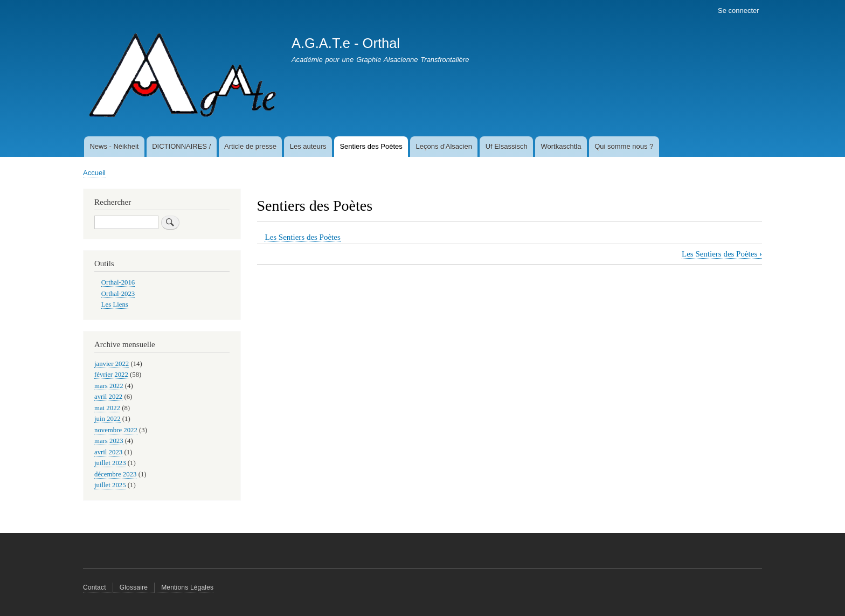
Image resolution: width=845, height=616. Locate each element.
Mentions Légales (187, 587)
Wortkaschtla (561, 146)
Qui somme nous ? (624, 146)
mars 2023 (109, 441)
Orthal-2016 (118, 282)
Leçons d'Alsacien (444, 146)
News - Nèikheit (114, 146)
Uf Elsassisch (507, 146)
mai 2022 (107, 408)
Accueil (94, 173)
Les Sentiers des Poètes (302, 237)
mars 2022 (109, 386)
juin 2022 (108, 419)
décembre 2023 (115, 474)
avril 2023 (108, 452)
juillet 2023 (110, 463)
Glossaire (134, 587)
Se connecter (739, 11)
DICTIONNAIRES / (181, 146)
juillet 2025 (110, 485)
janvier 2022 (112, 364)
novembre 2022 (116, 430)
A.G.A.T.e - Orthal (346, 43)
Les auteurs (308, 146)
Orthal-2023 (118, 294)
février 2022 (111, 375)
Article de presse (250, 146)
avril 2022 (108, 397)
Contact (95, 587)
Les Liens (115, 304)
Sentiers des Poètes (371, 146)
